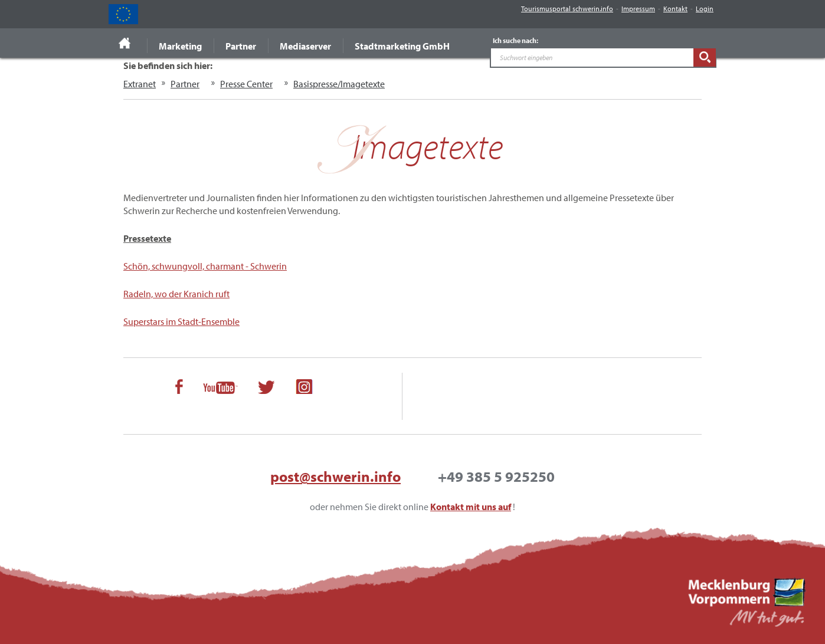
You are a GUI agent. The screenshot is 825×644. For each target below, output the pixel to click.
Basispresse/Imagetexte (339, 84)
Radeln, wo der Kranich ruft (176, 294)
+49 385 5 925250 (496, 476)
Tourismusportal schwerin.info (567, 9)
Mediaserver (305, 46)
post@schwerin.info (335, 476)
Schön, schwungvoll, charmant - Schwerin (205, 266)
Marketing (180, 46)
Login (705, 9)
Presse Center (246, 84)
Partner (241, 46)
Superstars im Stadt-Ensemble (181, 321)
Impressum (638, 9)
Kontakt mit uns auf (471, 507)
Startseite (125, 43)
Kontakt (675, 9)
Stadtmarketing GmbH (402, 46)
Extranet (140, 84)
